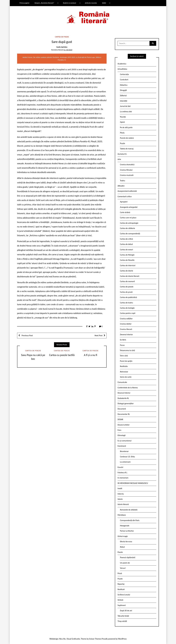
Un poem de (125, 563)
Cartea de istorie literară (130, 276)
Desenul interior (126, 334)
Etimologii (122, 435)
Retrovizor (124, 372)
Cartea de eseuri (126, 250)
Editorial (123, 96)
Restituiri (121, 589)
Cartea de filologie (127, 255)
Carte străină (125, 212)
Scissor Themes (95, 639)
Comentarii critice (125, 196)
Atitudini (121, 186)
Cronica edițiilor (126, 319)
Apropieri (124, 202)
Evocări (120, 467)
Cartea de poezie (62, 37)
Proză (120, 573)
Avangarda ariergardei (129, 207)
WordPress (122, 639)
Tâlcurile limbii (123, 616)
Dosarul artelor (124, 425)
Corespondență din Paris (130, 520)
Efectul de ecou (126, 542)
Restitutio (124, 366)
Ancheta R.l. (122, 154)
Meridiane (122, 515)
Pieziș (122, 133)
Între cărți (124, 356)
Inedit (120, 488)
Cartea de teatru (126, 303)
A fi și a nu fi (91, 355)
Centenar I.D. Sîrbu (127, 457)
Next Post (99, 335)
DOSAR (120, 419)
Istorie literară (123, 504)
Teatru (123, 181)
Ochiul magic (123, 536)
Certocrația (124, 74)
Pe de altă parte (126, 127)
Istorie (120, 499)
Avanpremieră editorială (127, 191)
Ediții (104, 3)
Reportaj (121, 584)
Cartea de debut (126, 244)
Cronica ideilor (126, 324)
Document (122, 409)
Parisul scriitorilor (127, 531)
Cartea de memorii (127, 281)
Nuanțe (123, 117)
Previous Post (27, 335)
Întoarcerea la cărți (127, 350)
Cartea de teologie (127, 308)
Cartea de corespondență (130, 234)
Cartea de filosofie (127, 260)
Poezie (120, 552)
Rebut (122, 547)
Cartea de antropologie (129, 223)
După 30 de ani (126, 611)
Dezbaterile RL (123, 398)
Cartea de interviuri (128, 265)
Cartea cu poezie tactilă (62, 355)
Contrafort (124, 80)
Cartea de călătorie (128, 228)
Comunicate (122, 382)
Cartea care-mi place (128, 218)
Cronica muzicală (127, 175)
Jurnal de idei (125, 106)
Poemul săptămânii (128, 557)
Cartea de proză (126, 292)
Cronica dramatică (127, 165)
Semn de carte (126, 377)
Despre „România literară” (44, 3)
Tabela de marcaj (127, 149)
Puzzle (123, 143)
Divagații (123, 90)
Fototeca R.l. (123, 473)
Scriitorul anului (124, 595)
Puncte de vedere (127, 138)
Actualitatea (122, 69)
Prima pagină (24, 3)
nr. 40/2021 (68, 50)
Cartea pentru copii (128, 313)
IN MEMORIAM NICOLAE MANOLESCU (133, 483)
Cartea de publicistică (128, 297)
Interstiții (124, 101)
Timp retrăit (122, 621)
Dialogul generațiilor (126, 403)
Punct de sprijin (126, 361)
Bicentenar (124, 451)
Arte (119, 159)
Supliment (122, 605)
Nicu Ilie (62, 639)
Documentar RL (124, 414)
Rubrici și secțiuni (70, 3)
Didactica (124, 85)
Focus (122, 345)
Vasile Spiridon (62, 47)
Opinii (122, 122)
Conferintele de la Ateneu (128, 388)
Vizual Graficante (73, 639)
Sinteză (120, 600)
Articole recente (91, 3)
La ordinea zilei (126, 112)
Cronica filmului (126, 170)
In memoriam (123, 478)
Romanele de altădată (129, 510)
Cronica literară (126, 329)
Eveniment (122, 446)
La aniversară (125, 462)
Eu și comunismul (124, 441)
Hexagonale (125, 526)
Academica (122, 64)
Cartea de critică (126, 239)
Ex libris (123, 340)
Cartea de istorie (127, 271)
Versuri (123, 568)
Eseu (119, 430)
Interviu (121, 494)
